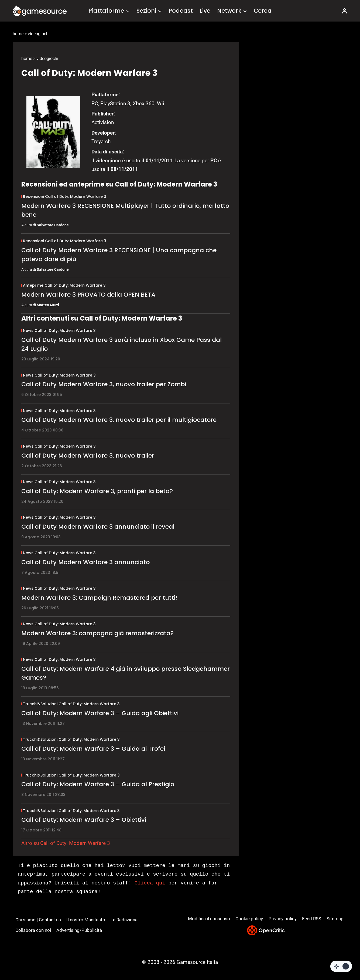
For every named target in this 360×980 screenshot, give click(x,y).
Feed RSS (312, 919)
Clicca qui (150, 883)
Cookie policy (249, 919)
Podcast (181, 11)
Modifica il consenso (209, 919)
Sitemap (335, 919)
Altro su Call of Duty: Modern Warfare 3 (66, 843)
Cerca (263, 11)
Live (205, 11)
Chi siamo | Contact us (38, 920)
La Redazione (124, 920)
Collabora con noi (33, 930)
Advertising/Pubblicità (79, 930)
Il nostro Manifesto (86, 920)
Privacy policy (283, 919)
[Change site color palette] (341, 966)
